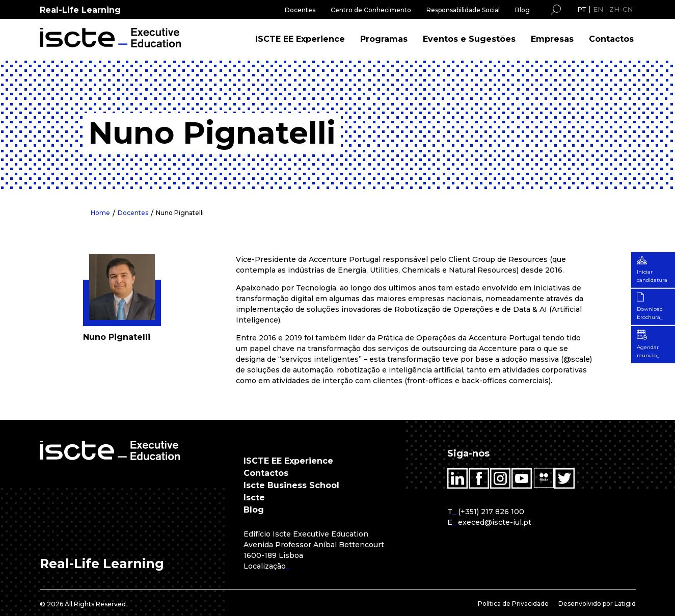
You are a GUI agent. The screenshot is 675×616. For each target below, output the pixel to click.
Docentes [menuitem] (300, 10)
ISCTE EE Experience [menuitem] (300, 39)
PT (582, 9)
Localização (265, 566)
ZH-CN (621, 9)
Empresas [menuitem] (552, 39)
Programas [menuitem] (384, 39)
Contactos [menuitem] (611, 39)
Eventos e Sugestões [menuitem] (469, 39)
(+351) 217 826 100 (491, 512)
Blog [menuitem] (522, 10)
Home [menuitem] (100, 213)
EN (598, 9)
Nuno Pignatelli (180, 213)
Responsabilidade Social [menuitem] (463, 10)
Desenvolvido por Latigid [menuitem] (597, 604)
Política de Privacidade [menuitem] (513, 604)
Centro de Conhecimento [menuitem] (371, 10)
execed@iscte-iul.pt (495, 522)
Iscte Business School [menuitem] (291, 485)
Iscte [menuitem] (254, 498)
